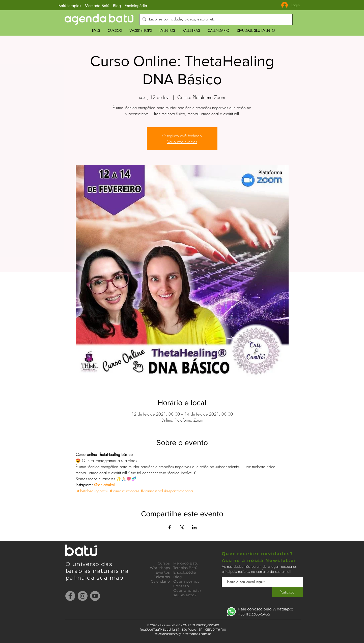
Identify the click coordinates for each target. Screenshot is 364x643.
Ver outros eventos (182, 142)
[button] (115, 30)
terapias (79, 571)
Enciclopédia (136, 6)
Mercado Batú (98, 6)
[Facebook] (70, 596)
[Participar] (288, 592)
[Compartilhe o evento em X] (182, 527)
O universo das (89, 564)
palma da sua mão (95, 578)
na (125, 571)
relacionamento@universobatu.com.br (183, 634)
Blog (117, 6)
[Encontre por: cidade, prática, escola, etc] (215, 19)
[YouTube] (95, 596)
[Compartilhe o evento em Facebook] (170, 527)
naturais (107, 571)
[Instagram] (83, 596)
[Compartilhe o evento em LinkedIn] (194, 527)
